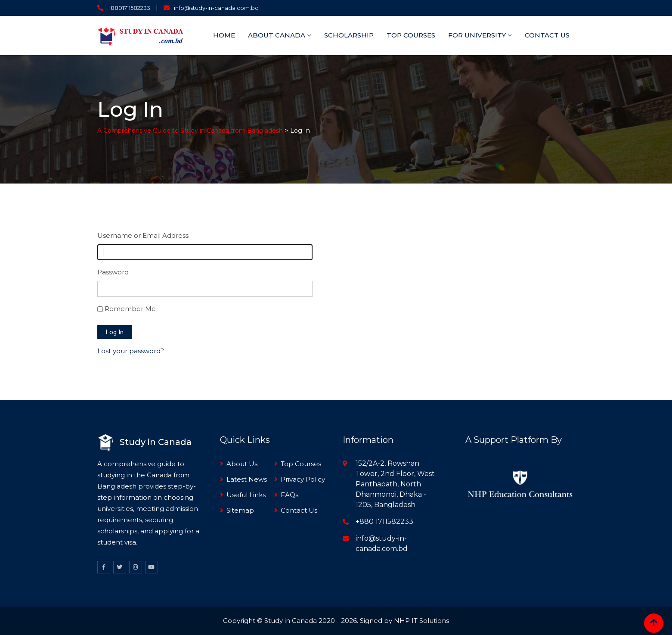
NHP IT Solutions (421, 621)
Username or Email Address (143, 235)
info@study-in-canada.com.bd (216, 8)
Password (113, 272)
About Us (242, 464)
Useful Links (246, 495)
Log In (115, 332)
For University (477, 35)
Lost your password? (131, 351)
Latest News (247, 479)
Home (224, 35)
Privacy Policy (303, 479)
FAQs (290, 495)
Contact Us (547, 35)
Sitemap (240, 510)
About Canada (277, 35)
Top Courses (301, 464)
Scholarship (349, 35)
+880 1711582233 (384, 521)
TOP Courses (411, 35)
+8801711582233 (129, 8)
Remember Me (130, 309)
